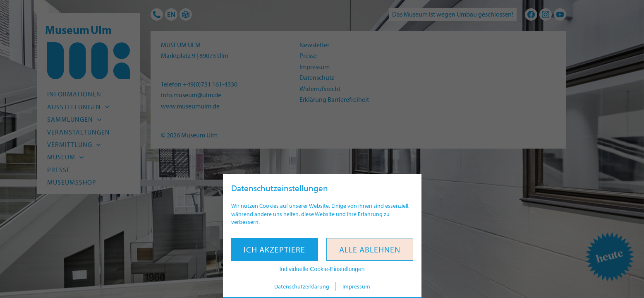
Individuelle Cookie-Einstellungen (322, 269)
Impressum (356, 286)
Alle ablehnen (370, 249)
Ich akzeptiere (274, 249)
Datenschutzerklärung (302, 286)
